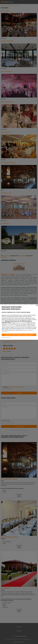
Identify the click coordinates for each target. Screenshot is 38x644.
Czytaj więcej (5, 331)
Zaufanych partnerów (21, 323)
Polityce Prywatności (10, 326)
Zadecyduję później (6, 337)
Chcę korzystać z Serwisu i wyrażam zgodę (19, 335)
